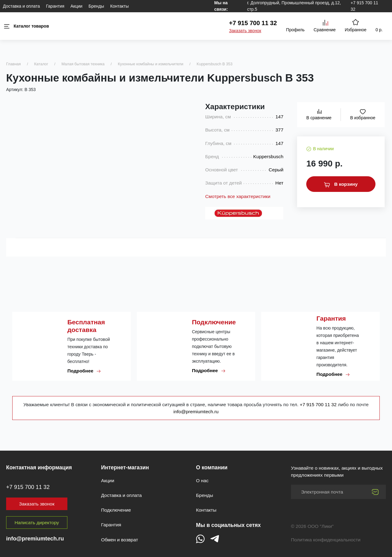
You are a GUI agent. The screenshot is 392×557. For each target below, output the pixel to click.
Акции (76, 6)
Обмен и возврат (120, 540)
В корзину (341, 184)
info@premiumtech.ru (196, 412)
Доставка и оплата (22, 6)
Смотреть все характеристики (238, 196)
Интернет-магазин (125, 467)
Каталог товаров (26, 26)
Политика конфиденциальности (326, 540)
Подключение (116, 510)
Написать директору (37, 523)
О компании (212, 467)
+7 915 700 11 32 (253, 23)
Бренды (96, 6)
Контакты (119, 6)
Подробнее (84, 371)
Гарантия (55, 6)
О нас (202, 481)
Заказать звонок (245, 31)
